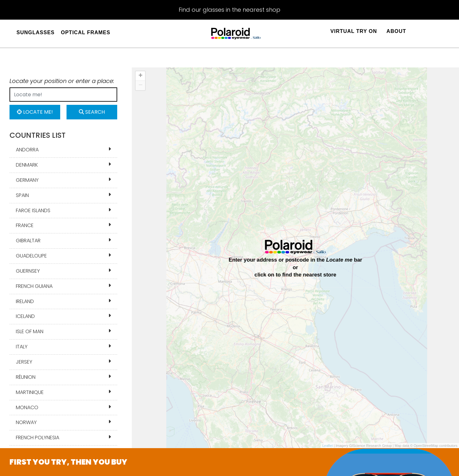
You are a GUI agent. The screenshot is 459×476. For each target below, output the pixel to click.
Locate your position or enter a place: (62, 81)
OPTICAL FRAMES (86, 32)
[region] (295, 258)
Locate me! (35, 112)
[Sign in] (417, 35)
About (396, 31)
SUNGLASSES (35, 32)
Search (92, 112)
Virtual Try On (354, 31)
